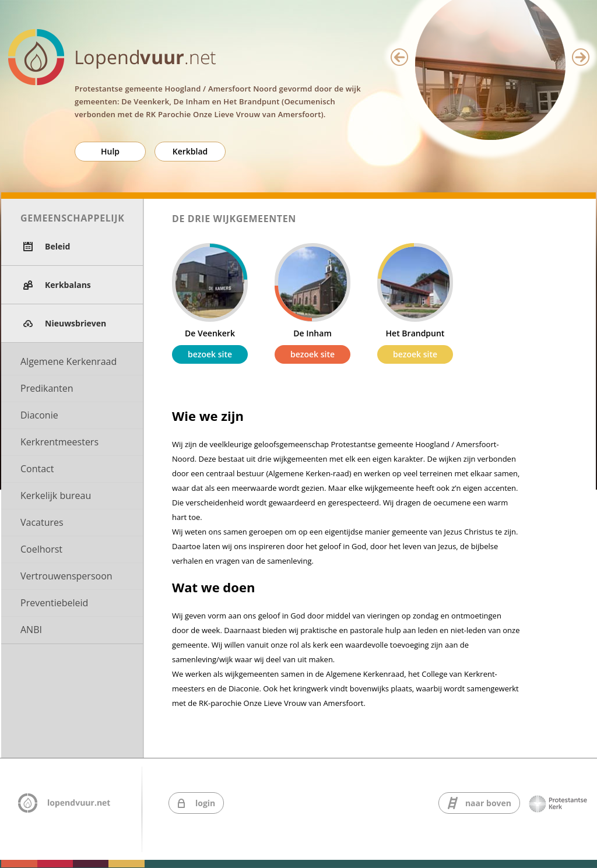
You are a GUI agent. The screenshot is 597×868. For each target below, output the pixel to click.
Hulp (110, 151)
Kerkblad (190, 151)
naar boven (488, 803)
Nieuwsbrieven (75, 323)
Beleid (57, 246)
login (205, 803)
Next (581, 57)
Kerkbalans (68, 285)
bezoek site (210, 354)
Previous (399, 57)
